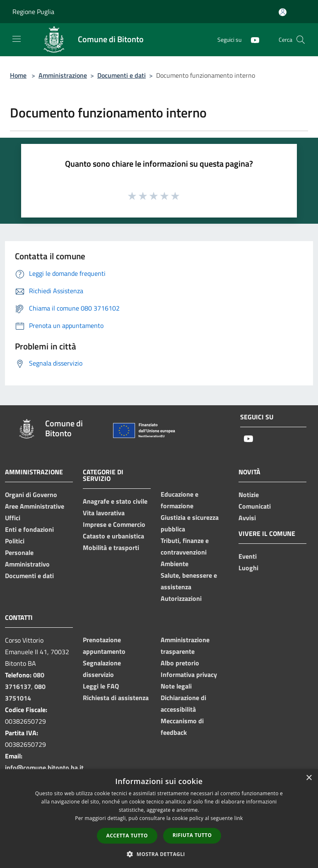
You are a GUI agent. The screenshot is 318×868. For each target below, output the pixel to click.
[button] (159, 854)
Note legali (176, 686)
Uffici (13, 518)
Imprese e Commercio (114, 524)
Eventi (248, 556)
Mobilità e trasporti (111, 548)
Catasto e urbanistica (113, 536)
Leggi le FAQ (101, 686)
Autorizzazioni (181, 598)
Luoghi (248, 568)
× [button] (309, 778)
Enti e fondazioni (29, 529)
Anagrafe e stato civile (115, 501)
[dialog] (159, 819)
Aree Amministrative (35, 506)
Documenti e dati (122, 75)
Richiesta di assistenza (116, 698)
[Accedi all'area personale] (283, 12)
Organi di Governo (31, 495)
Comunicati (255, 506)
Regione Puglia (33, 12)
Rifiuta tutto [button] (192, 835)
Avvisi (247, 518)
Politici (15, 541)
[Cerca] (301, 40)
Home (18, 75)
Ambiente (175, 564)
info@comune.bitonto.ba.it (44, 768)
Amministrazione (63, 75)
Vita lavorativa (104, 513)
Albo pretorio (180, 663)
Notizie (249, 495)
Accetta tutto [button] (127, 836)
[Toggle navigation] (17, 39)
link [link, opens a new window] (239, 818)
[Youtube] (252, 39)
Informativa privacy (189, 674)
